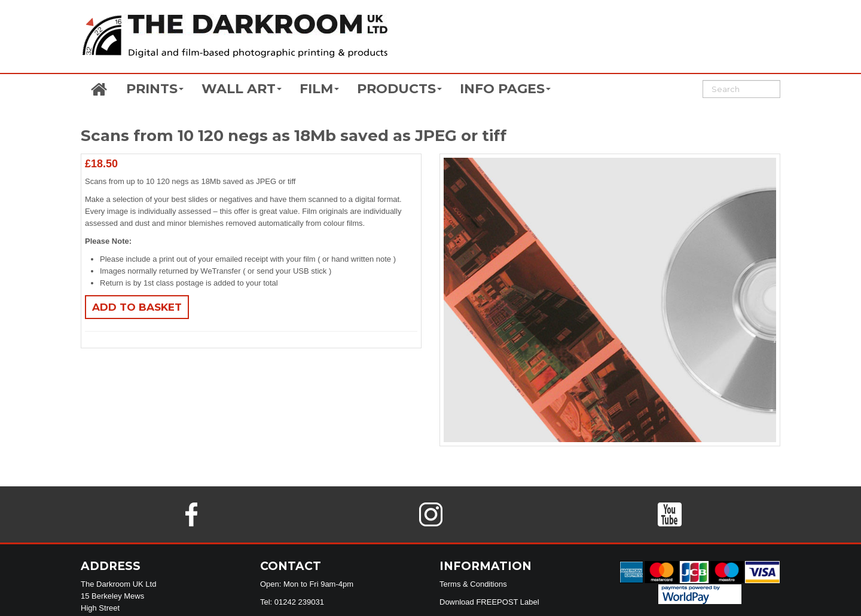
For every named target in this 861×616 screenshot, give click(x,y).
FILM (319, 89)
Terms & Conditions (473, 584)
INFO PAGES (505, 89)
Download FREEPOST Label (489, 602)
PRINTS (155, 89)
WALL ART (242, 89)
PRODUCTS (399, 89)
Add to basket (137, 307)
